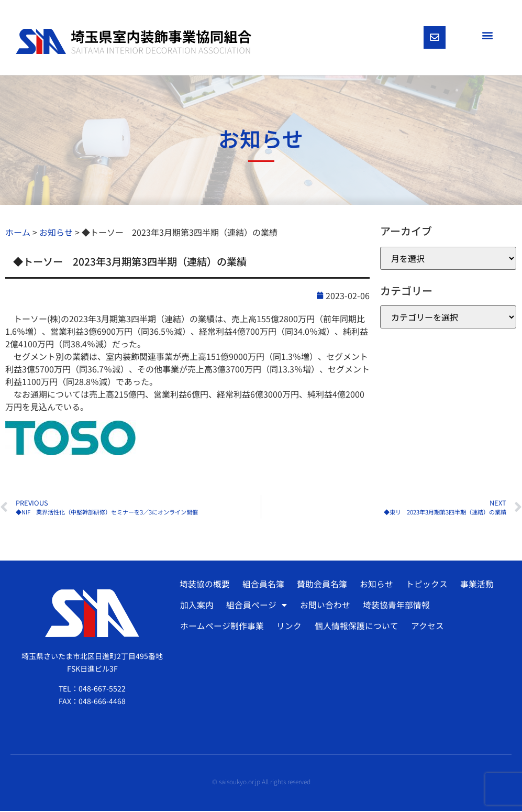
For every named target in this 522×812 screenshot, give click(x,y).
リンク (288, 628)
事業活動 (474, 586)
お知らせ (374, 586)
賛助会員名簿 (320, 586)
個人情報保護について (355, 628)
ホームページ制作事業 (222, 628)
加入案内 (197, 607)
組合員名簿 (262, 586)
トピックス (424, 586)
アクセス (425, 628)
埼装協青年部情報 (394, 607)
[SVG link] (134, 42)
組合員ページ (256, 607)
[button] (487, 35)
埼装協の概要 (204, 586)
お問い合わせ (324, 607)
